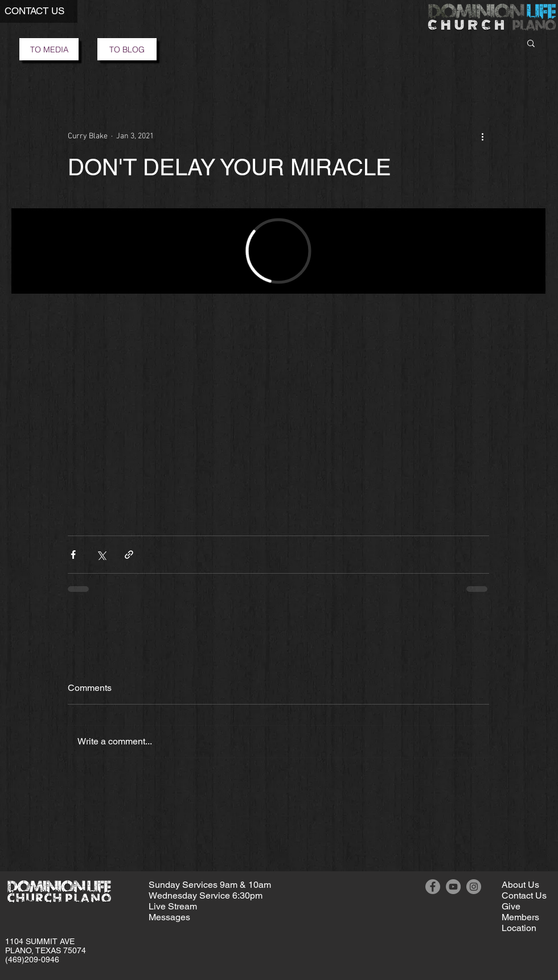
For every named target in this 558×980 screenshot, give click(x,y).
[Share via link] (129, 555)
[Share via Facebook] (73, 555)
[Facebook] (433, 887)
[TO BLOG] (127, 49)
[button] (531, 43)
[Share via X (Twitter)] (101, 555)
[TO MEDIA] (49, 49)
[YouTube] (453, 887)
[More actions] (482, 136)
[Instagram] (474, 887)
